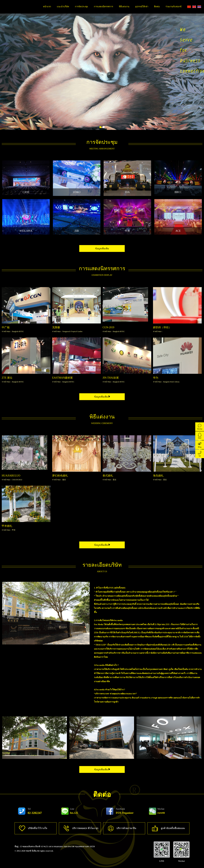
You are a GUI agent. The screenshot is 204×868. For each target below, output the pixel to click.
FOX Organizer (125, 811)
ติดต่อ (157, 7)
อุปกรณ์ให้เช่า (142, 7)
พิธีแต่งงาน (124, 7)
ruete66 (161, 811)
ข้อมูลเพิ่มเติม (102, 248)
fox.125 (74, 811)
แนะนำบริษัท (63, 7)
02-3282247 (35, 811)
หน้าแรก (47, 7)
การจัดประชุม (81, 7)
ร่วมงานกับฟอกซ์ (173, 7)
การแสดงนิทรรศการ (103, 7)
